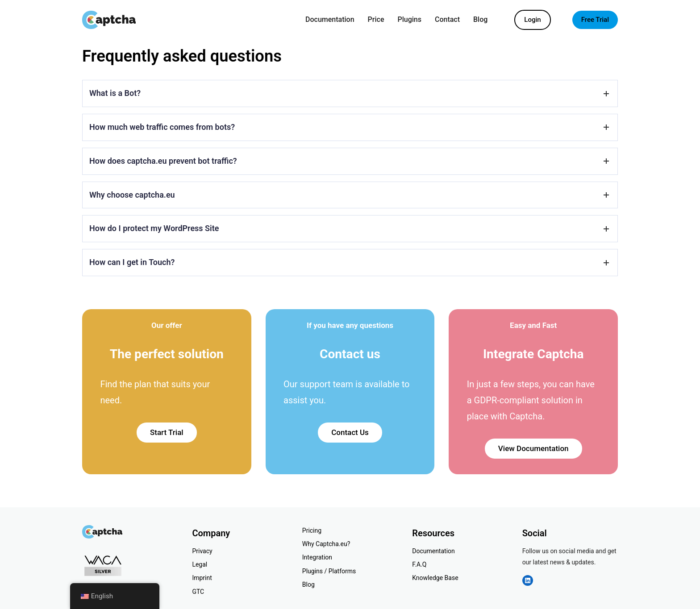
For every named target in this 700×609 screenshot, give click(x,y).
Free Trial (595, 20)
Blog (308, 584)
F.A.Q (419, 564)
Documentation (433, 551)
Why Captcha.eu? (326, 544)
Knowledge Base (435, 578)
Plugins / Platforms (329, 571)
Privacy (202, 551)
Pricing (312, 530)
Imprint (202, 578)
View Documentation (533, 448)
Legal (200, 564)
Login (532, 20)
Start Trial (167, 432)
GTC (198, 592)
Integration (317, 557)
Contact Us (350, 432)
